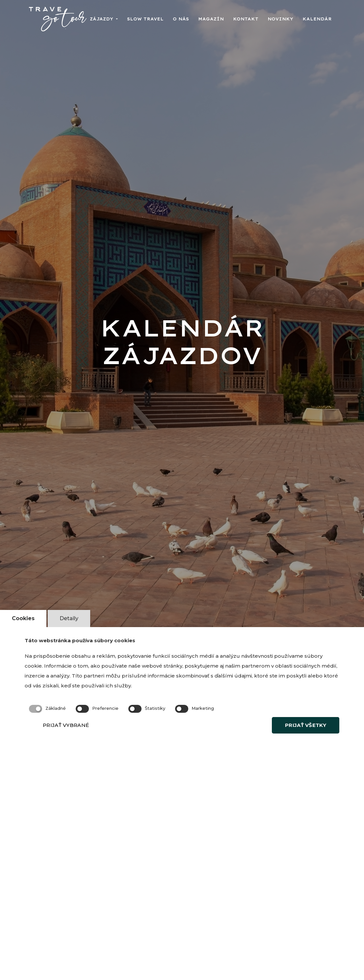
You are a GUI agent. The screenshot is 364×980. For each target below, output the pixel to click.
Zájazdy (102, 19)
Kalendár (317, 19)
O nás (181, 19)
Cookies (23, 618)
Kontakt (246, 19)
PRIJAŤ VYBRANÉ (66, 725)
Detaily (69, 618)
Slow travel (145, 19)
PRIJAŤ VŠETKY (306, 725)
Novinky (280, 19)
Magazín (211, 19)
